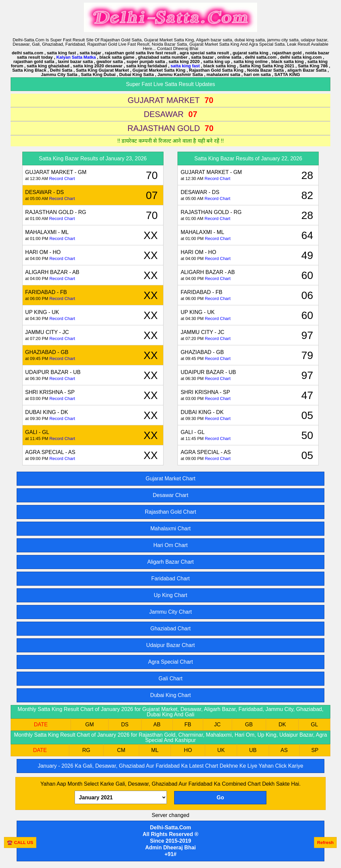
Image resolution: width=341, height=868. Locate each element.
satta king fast (185, 66)
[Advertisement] (181, 858)
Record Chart (62, 178)
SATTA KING (287, 74)
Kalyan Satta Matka (76, 57)
